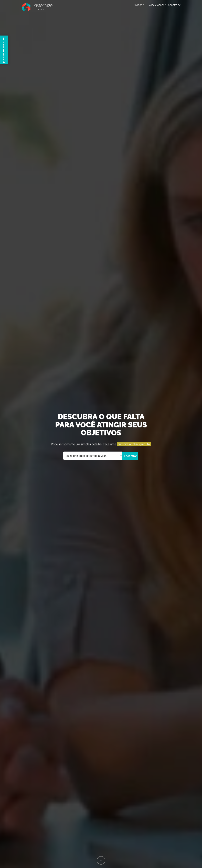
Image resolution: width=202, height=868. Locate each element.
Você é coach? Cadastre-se (165, 8)
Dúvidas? (138, 8)
